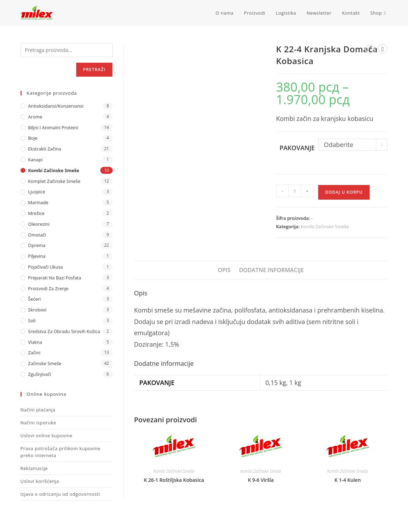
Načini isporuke (38, 423)
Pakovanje (297, 148)
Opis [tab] (224, 270)
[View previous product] (370, 49)
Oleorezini (39, 224)
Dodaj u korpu (344, 192)
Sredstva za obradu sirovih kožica (64, 331)
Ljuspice (37, 192)
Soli (32, 321)
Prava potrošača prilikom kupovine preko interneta (61, 452)
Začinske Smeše (45, 363)
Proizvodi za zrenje (48, 288)
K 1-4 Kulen (348, 480)
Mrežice (36, 213)
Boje (33, 138)
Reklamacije (34, 468)
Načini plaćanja (38, 410)
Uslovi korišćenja (40, 481)
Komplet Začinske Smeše (54, 181)
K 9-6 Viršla (261, 480)
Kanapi (36, 160)
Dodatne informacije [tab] (272, 270)
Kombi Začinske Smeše (325, 226)
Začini (34, 353)
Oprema (37, 245)
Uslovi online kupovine (47, 435)
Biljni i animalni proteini (53, 128)
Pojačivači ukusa (46, 267)
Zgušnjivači (40, 374)
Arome (35, 117)
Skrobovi (37, 310)
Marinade (38, 202)
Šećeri (35, 299)
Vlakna (35, 342)
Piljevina (37, 256)
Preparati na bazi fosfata (55, 278)
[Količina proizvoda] (295, 191)
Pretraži (94, 70)
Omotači (37, 235)
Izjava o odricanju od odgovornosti (60, 494)
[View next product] (383, 49)
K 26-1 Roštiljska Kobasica (174, 480)
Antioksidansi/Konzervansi (56, 106)
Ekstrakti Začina (45, 149)
